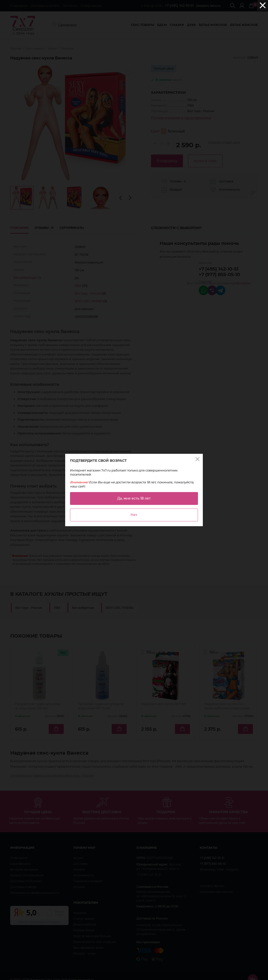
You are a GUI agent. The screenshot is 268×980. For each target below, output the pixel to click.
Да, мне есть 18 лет (134, 498)
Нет (134, 515)
